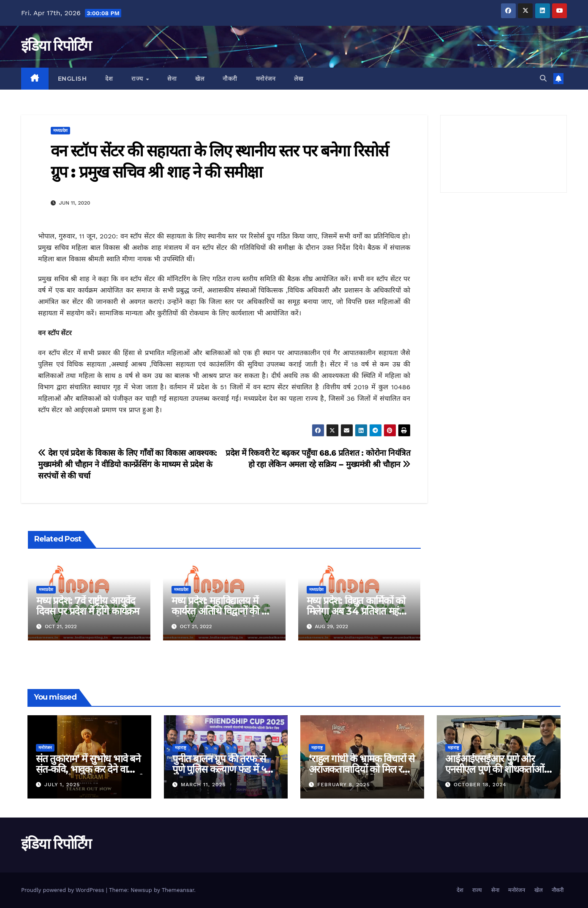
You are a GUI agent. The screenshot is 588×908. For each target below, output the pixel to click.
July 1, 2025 (62, 785)
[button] (543, 78)
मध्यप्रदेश (60, 130)
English (72, 79)
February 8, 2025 (344, 785)
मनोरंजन (266, 79)
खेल (200, 79)
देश (109, 79)
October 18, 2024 (480, 785)
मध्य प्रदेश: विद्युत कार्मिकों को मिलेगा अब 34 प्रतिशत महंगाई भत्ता (359, 611)
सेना (172, 79)
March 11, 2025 (203, 785)
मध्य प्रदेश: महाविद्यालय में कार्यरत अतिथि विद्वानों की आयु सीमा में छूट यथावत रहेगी (224, 611)
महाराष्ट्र (181, 748)
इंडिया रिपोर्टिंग (56, 46)
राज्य (138, 79)
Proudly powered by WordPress (64, 890)
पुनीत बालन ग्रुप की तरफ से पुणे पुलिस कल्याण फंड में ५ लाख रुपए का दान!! (219, 769)
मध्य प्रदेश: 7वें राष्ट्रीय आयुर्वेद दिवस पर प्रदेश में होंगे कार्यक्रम (88, 606)
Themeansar (178, 890)
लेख (298, 79)
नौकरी (230, 79)
